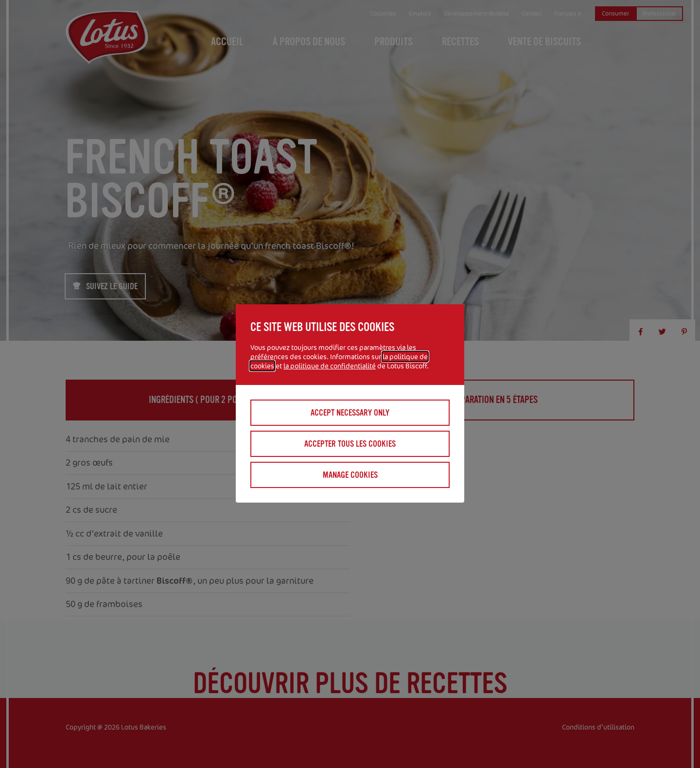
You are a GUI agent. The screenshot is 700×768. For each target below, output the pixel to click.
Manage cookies (350, 475)
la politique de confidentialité (330, 366)
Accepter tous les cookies (350, 444)
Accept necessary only (350, 413)
